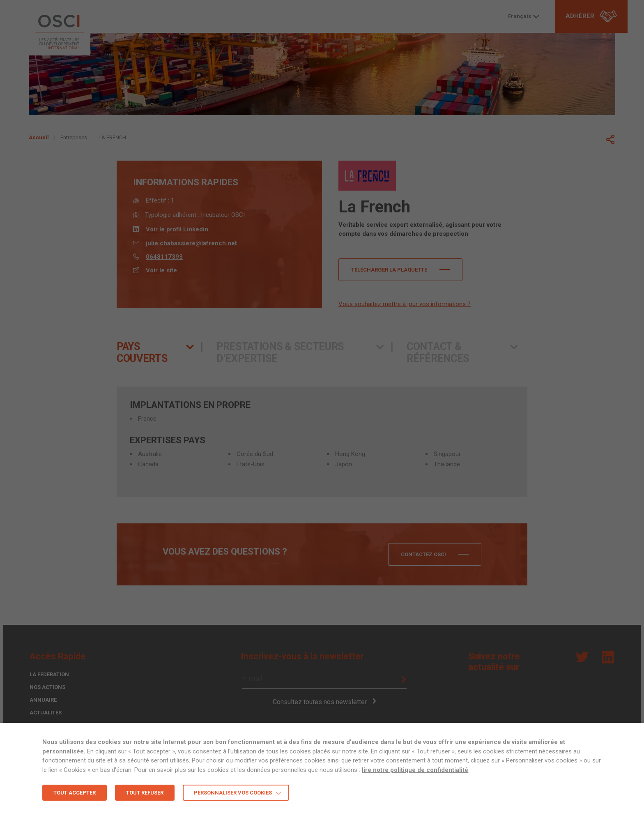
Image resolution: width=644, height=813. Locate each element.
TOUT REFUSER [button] (145, 793)
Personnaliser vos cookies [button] (233, 793)
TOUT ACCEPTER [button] (75, 793)
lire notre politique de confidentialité (415, 770)
